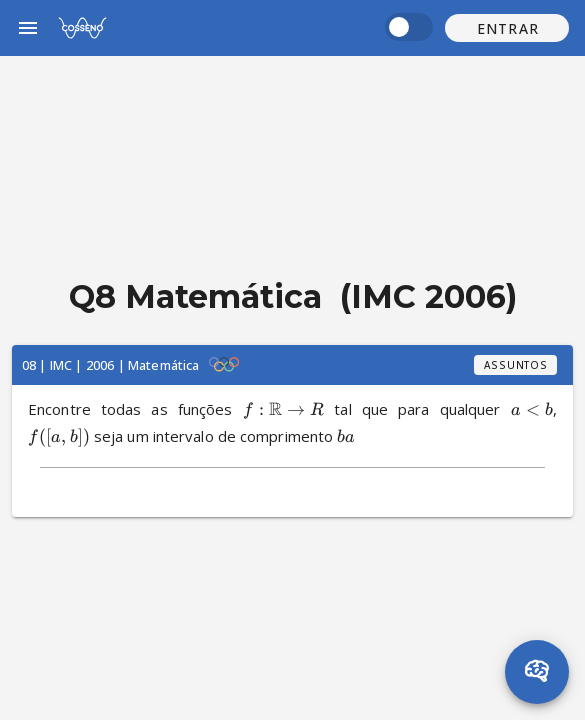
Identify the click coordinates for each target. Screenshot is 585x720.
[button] (507, 28)
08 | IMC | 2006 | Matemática (110, 365)
